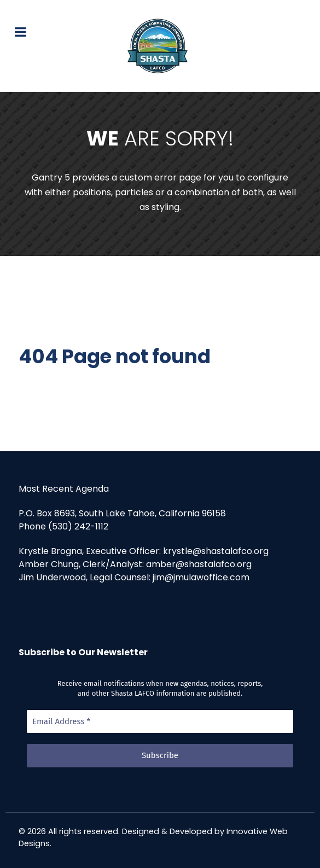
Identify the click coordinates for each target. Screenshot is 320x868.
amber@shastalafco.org (199, 564)
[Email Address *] (160, 722)
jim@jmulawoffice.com (201, 577)
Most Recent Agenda (64, 489)
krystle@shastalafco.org (216, 551)
